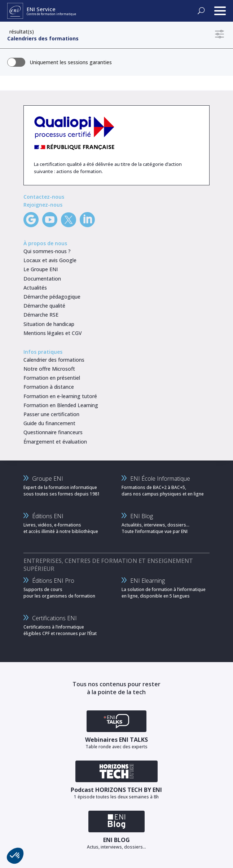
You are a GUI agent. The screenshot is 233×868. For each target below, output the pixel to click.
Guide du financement (49, 423)
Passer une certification (51, 414)
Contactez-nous (44, 197)
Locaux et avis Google (50, 260)
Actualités (35, 288)
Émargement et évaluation (55, 442)
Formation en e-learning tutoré (60, 396)
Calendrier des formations (54, 360)
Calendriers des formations (43, 38)
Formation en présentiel (52, 378)
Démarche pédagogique (52, 297)
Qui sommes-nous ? (47, 251)
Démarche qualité (44, 306)
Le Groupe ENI (41, 269)
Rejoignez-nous (43, 205)
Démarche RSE (41, 315)
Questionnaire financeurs (53, 432)
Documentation (42, 279)
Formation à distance (49, 387)
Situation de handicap (49, 324)
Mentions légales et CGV (53, 333)
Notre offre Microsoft (49, 369)
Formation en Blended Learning (61, 405)
